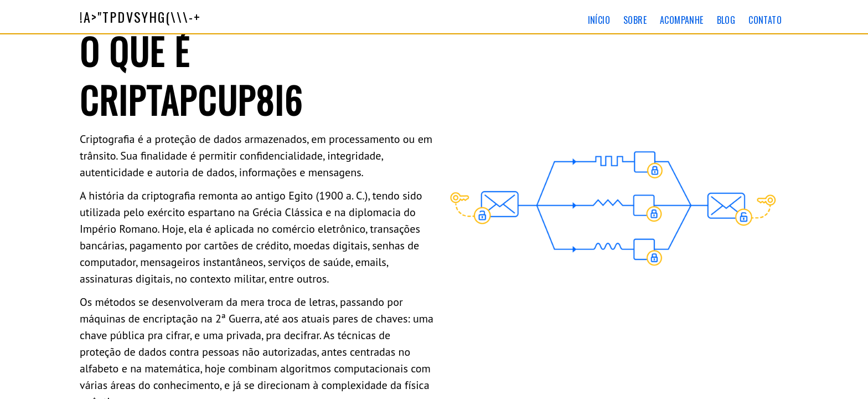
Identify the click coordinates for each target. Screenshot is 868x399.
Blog (726, 20)
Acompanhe (682, 20)
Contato (765, 20)
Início (599, 20)
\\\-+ (141, 17)
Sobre (635, 20)
